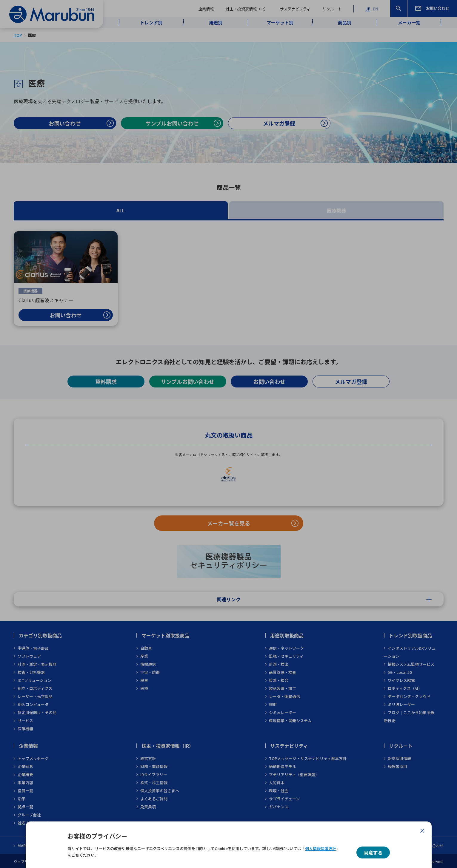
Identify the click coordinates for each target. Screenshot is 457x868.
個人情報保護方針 (321, 848)
